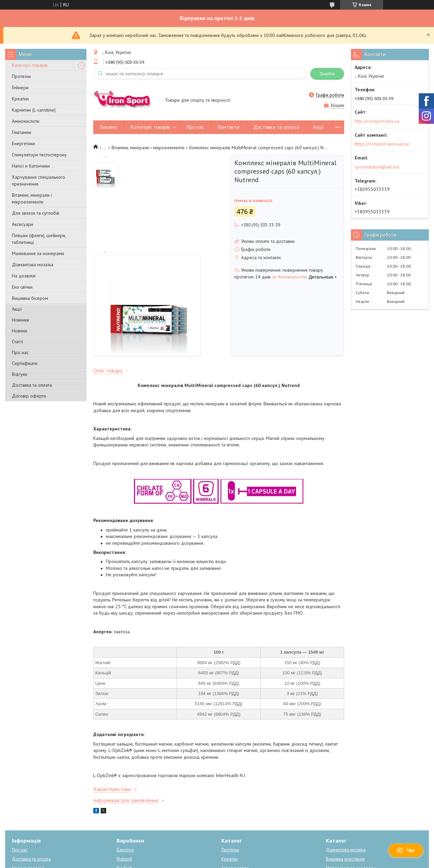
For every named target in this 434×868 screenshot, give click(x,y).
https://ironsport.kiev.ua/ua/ (382, 144)
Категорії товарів (30, 65)
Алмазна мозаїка (133, 821)
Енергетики (23, 143)
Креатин (20, 99)
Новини (19, 331)
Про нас (20, 352)
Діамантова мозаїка (33, 265)
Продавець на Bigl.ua (217, 855)
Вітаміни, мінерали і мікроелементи (32, 198)
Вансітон (125, 784)
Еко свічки (22, 287)
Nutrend (124, 794)
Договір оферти (29, 396)
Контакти (229, 127)
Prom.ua (249, 849)
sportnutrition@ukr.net (377, 167)
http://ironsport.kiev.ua (377, 121)
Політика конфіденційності (270, 861)
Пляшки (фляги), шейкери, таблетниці (39, 239)
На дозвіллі (24, 276)
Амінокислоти (26, 121)
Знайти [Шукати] (327, 74)
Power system (130, 812)
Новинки (21, 320)
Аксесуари (23, 224)
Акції (17, 309)
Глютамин (22, 132)
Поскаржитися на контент (217, 861)
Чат (406, 850)
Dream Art (126, 830)
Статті (17, 342)
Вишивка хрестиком (345, 794)
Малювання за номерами (38, 253)
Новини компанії (28, 803)
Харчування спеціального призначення (38, 180)
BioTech (124, 803)
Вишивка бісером (30, 298)
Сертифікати (25, 363)
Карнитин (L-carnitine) (34, 110)
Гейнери (20, 88)
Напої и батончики (31, 166)
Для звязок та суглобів (36, 213)
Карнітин (230, 812)
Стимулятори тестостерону (39, 155)
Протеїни (21, 76)
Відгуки (19, 374)
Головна (108, 127)
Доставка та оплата (32, 385)
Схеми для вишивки (346, 821)
